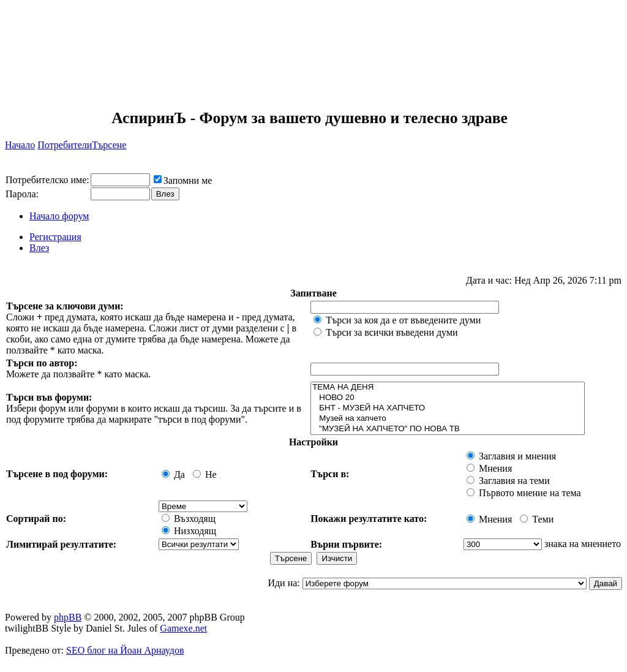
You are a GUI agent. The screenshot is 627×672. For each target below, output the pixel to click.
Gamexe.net (183, 628)
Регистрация (55, 237)
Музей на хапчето (448, 419)
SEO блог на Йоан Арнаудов (125, 650)
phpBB (68, 617)
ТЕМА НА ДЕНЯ (448, 387)
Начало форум (59, 216)
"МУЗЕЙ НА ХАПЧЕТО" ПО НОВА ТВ (448, 429)
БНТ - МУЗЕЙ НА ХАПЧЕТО (448, 408)
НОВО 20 (448, 398)
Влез (39, 248)
